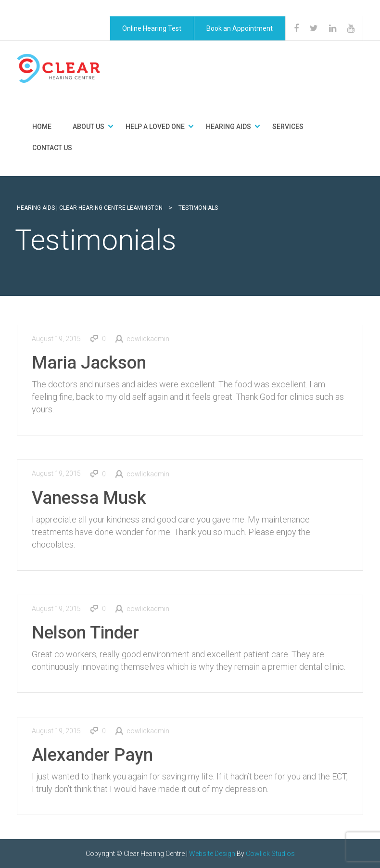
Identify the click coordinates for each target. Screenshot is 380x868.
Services (288, 127)
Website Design (212, 854)
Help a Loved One (155, 127)
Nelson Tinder (85, 633)
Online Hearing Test (152, 28)
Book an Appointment (240, 28)
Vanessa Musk (89, 498)
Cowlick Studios (270, 854)
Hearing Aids (228, 127)
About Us (89, 127)
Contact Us (52, 148)
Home (42, 127)
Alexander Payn (92, 755)
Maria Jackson (89, 363)
